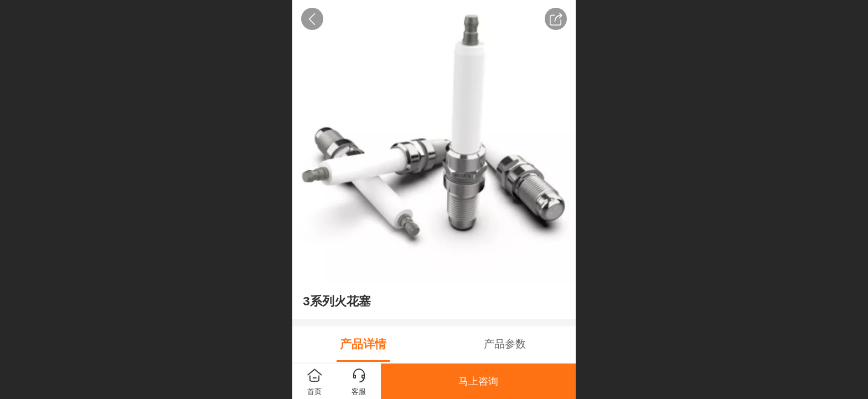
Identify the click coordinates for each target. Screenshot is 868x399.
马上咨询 (478, 381)
